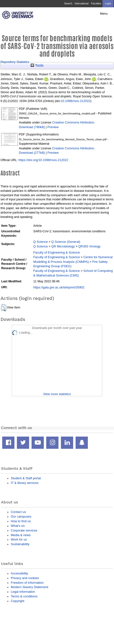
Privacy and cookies (25, 578)
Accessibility (19, 573)
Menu (104, 14)
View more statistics (57, 394)
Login (108, 4)
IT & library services (25, 483)
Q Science (41, 242)
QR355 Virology (89, 246)
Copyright (17, 601)
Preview (53, 127)
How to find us (21, 521)
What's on (18, 526)
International (82, 4)
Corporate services (24, 530)
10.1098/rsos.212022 (76, 101)
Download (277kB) (32, 153)
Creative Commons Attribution (73, 122)
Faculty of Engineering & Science (57, 252)
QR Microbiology (63, 246)
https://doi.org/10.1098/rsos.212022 (43, 160)
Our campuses (21, 516)
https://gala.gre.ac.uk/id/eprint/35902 (59, 287)
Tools (37, 65)
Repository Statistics (15, 62)
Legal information (23, 592)
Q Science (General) (66, 242)
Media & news (21, 535)
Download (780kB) (32, 127)
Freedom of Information (27, 583)
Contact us (18, 512)
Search (68, 4)
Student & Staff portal (26, 478)
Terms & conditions (24, 596)
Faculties (96, 4)
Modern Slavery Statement (29, 587)
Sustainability (20, 544)
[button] (4, 308)
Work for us (19, 539)
